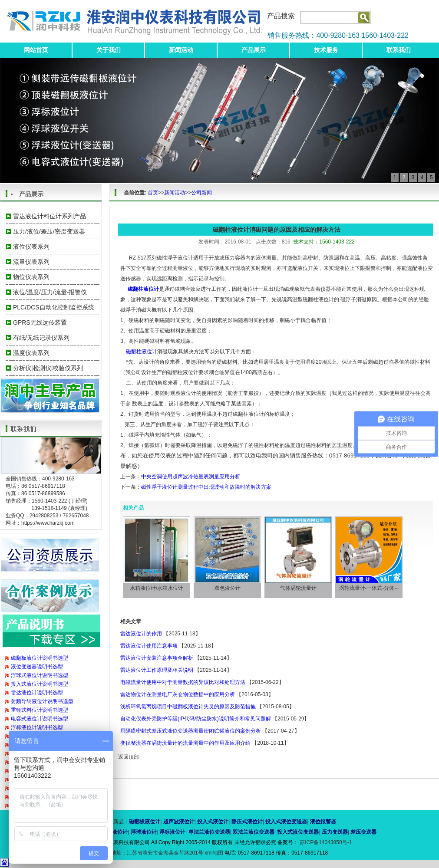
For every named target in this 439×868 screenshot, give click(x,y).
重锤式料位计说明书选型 (40, 710)
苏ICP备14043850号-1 (325, 842)
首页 (153, 193)
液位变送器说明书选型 (37, 667)
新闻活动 (181, 50)
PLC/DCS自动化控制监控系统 (54, 307)
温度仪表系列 (31, 353)
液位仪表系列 (31, 247)
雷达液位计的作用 (141, 634)
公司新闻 (201, 193)
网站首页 (36, 50)
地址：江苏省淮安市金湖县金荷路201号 (158, 853)
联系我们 (399, 50)
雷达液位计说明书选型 (37, 693)
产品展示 (254, 50)
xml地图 (214, 853)
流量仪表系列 (31, 262)
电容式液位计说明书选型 (40, 719)
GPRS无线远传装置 (40, 322)
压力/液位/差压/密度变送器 (49, 231)
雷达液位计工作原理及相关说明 (157, 670)
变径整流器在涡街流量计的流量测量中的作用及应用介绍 (185, 743)
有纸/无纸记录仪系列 (41, 338)
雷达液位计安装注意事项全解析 (157, 658)
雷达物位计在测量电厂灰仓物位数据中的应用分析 (178, 694)
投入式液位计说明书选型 (40, 684)
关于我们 (109, 50)
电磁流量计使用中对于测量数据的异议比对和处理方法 (183, 682)
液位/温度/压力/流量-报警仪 (50, 292)
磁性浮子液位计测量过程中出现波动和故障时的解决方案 (206, 487)
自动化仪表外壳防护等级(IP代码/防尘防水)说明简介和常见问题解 (196, 719)
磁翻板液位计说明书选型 (40, 658)
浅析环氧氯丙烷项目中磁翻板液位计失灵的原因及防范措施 (188, 707)
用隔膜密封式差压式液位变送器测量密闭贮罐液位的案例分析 (191, 731)
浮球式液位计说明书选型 (40, 675)
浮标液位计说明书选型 (37, 727)
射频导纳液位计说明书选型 (42, 701)
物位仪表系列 (31, 277)
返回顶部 (129, 757)
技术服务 (326, 50)
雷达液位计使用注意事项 (149, 646)
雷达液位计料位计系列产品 (50, 216)
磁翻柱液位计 (142, 352)
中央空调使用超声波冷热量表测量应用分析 (191, 477)
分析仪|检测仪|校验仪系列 (48, 368)
